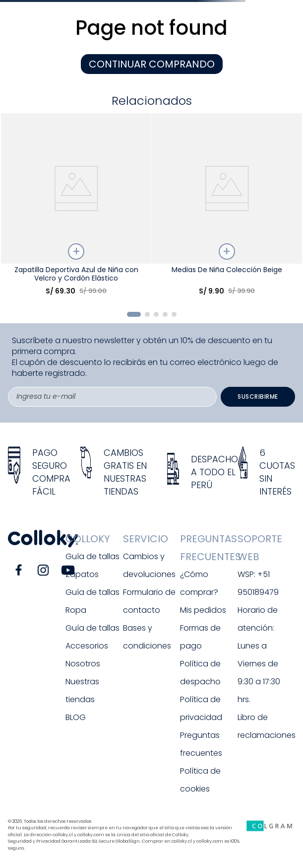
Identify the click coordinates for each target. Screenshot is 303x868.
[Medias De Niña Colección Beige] (227, 208)
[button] (134, 314)
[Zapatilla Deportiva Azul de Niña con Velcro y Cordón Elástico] (76, 208)
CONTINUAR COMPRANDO (152, 64)
